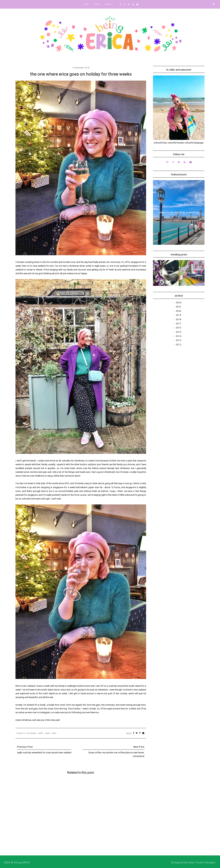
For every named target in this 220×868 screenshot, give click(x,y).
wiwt (54, 733)
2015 (179, 332)
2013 (179, 340)
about (97, 4)
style (48, 733)
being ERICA (22, 862)
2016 (179, 328)
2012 (179, 345)
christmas (31, 733)
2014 (179, 336)
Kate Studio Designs (202, 862)
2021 (179, 307)
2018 (179, 319)
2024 (179, 303)
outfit (41, 733)
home (86, 4)
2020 (179, 311)
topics (109, 4)
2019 (179, 315)
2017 (179, 324)
